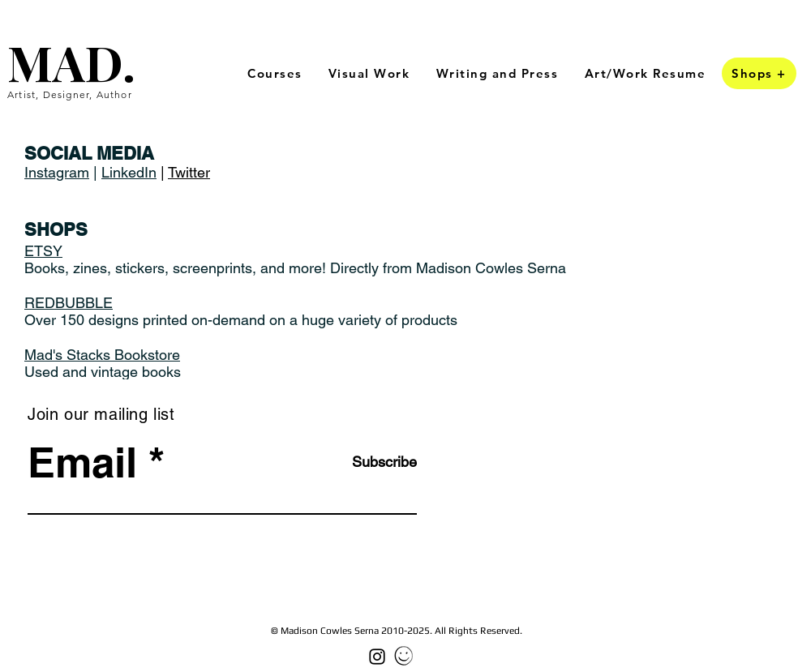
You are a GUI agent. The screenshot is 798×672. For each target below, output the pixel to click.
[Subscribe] (376, 462)
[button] (369, 74)
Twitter (189, 172)
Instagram (57, 172)
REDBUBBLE (69, 303)
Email (82, 462)
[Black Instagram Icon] (377, 657)
